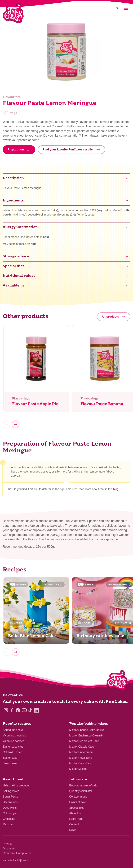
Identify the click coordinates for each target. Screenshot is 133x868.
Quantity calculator (81, 791)
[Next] (16, 424)
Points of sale (78, 802)
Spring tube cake (13, 730)
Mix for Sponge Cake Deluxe (87, 730)
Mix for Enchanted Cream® (86, 736)
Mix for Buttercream (81, 752)
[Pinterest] (18, 710)
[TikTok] (30, 710)
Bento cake (10, 763)
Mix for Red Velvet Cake (84, 741)
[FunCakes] (13, 13)
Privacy (8, 844)
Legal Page (76, 819)
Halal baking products (16, 785)
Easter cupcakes (13, 747)
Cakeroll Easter (12, 752)
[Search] (117, 8)
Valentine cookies (14, 741)
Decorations (10, 802)
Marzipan (8, 824)
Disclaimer (10, 848)
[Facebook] (12, 710)
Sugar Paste (10, 797)
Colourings (9, 813)
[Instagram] (6, 710)
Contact (74, 824)
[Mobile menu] (126, 8)
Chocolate (9, 819)
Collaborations (78, 797)
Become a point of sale (83, 785)
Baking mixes (11, 791)
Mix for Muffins (78, 769)
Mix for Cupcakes (80, 763)
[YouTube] (24, 710)
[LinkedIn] (36, 710)
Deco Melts (10, 808)
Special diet (76, 808)
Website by (16, 860)
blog (116, 489)
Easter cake (10, 758)
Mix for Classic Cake (82, 747)
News (73, 830)
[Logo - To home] (117, 681)
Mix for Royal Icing (81, 758)
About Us (75, 813)
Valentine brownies (14, 736)
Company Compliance (17, 853)
